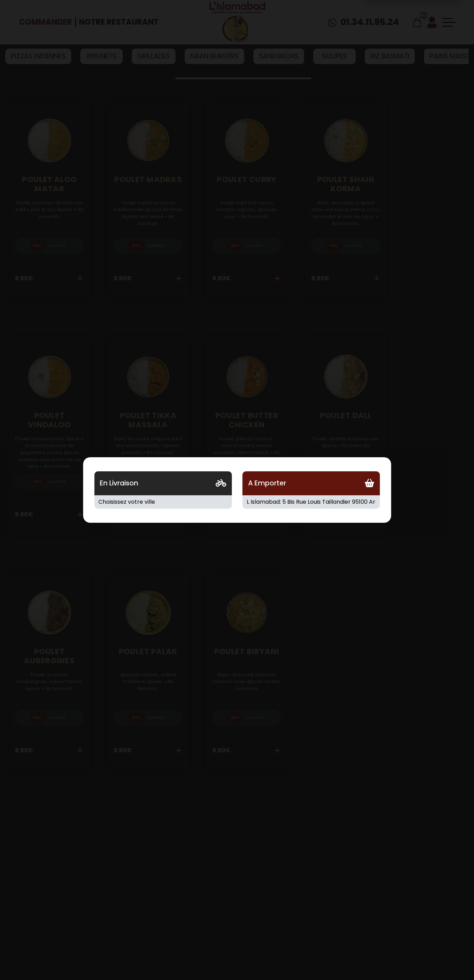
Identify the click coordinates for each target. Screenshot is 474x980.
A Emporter (267, 483)
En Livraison (119, 483)
